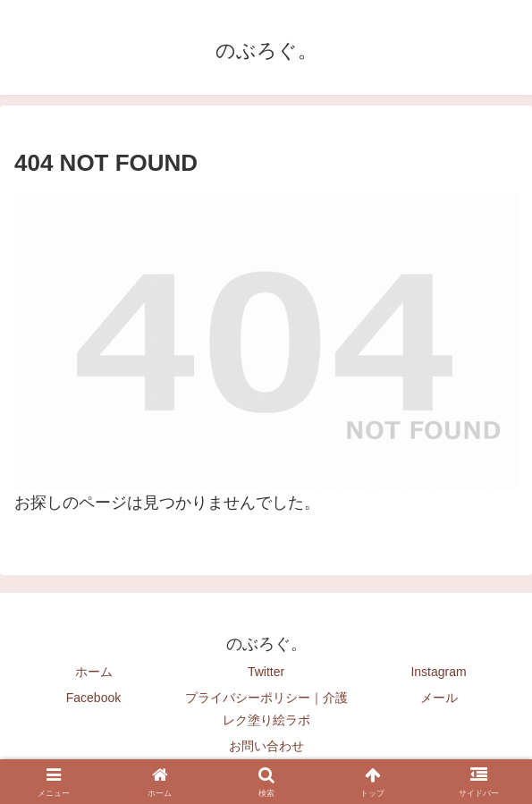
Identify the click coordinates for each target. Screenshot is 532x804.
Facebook (93, 698)
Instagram (438, 672)
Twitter (266, 672)
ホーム (94, 672)
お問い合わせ (266, 746)
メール (439, 698)
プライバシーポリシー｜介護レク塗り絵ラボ (266, 709)
